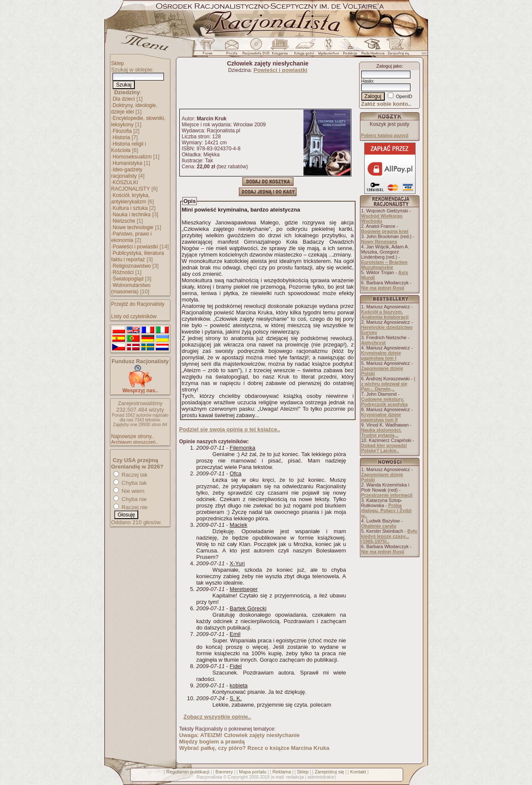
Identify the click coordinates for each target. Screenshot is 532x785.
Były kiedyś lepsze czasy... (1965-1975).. (389, 536)
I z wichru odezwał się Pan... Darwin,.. (388, 384)
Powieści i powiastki (135, 247)
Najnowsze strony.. (133, 436)
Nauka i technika (132, 215)
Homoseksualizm (132, 157)
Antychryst (373, 343)
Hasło (367, 81)
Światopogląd (128, 279)
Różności (123, 272)
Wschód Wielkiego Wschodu (382, 218)
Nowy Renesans (379, 242)
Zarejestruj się (329, 772)
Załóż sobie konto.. (386, 104)
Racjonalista (209, 777)
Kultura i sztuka (130, 208)
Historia (121, 137)
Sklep (118, 63)
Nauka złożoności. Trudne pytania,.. (382, 433)
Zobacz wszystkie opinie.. (217, 717)
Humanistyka (127, 163)
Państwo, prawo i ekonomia (132, 237)
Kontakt (358, 772)
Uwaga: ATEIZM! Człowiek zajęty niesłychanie (240, 735)
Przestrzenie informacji (387, 495)
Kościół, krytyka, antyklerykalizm (131, 198)
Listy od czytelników (134, 316)
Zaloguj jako (389, 66)
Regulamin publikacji (188, 772)
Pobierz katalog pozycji (385, 136)
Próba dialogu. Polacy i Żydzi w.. (386, 510)
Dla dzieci (124, 99)
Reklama (281, 772)
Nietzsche (124, 221)
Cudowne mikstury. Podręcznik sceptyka (385, 402)
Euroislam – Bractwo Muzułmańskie (385, 265)
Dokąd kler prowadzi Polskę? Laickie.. (384, 448)
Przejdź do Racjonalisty (138, 304)
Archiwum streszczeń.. (135, 442)
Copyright (238, 777)
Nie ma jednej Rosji (383, 288)
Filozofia (122, 131)
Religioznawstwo (132, 266)
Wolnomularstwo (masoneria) (131, 288)
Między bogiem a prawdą (212, 742)
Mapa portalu (253, 772)
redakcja (295, 777)
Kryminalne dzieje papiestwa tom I (381, 355)
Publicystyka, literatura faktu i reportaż (138, 256)
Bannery (224, 772)
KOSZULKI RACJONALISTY (131, 186)
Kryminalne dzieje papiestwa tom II (381, 417)
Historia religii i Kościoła (129, 147)
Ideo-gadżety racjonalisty (127, 173)
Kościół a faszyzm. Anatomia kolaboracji (385, 314)
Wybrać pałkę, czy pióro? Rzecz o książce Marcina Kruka (254, 748)
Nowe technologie (133, 227)
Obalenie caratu (379, 526)
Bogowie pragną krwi (385, 231)
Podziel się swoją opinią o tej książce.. (230, 429)
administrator (321, 777)
